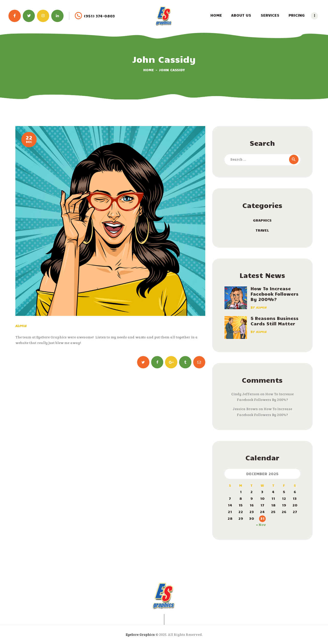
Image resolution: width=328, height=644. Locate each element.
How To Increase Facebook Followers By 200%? (275, 294)
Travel (262, 230)
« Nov (261, 524)
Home (149, 70)
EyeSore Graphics (140, 635)
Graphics (262, 220)
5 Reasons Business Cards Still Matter (275, 321)
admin (21, 325)
